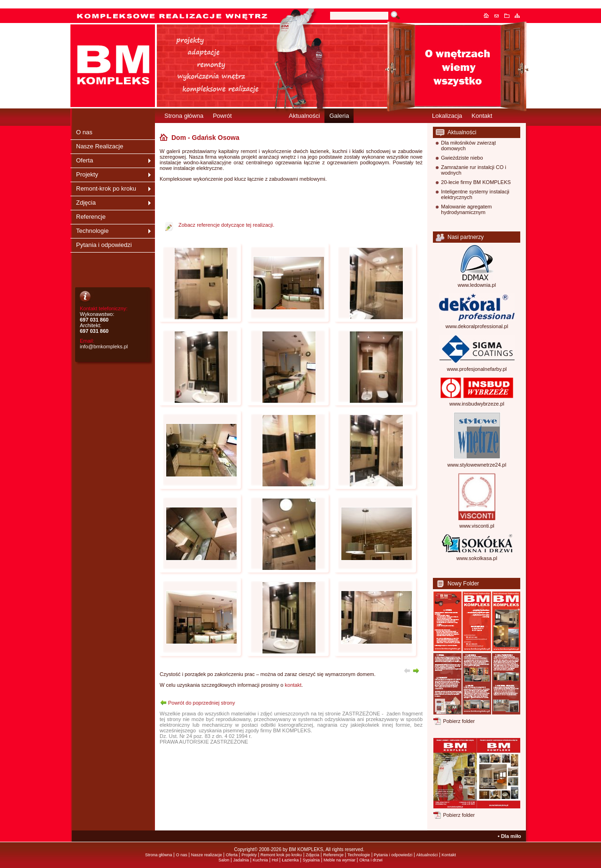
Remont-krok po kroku (106, 188)
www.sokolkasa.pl (477, 558)
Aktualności (304, 116)
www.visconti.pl (477, 526)
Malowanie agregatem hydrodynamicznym (466, 209)
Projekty (87, 174)
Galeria (339, 116)
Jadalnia (241, 860)
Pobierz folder (459, 721)
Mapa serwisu (520, 15)
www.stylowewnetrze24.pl (477, 465)
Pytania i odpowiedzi (104, 245)
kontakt (293, 685)
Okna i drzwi (371, 860)
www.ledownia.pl (477, 285)
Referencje (91, 217)
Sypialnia (311, 860)
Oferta (85, 160)
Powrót (222, 116)
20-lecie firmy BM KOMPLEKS (476, 182)
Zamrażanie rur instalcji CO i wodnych (474, 170)
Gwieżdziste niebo (462, 158)
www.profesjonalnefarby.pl (477, 369)
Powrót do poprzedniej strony (201, 703)
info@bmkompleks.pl (104, 346)
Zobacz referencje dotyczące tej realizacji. (226, 225)
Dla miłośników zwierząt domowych (468, 146)
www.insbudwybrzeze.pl (477, 404)
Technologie (92, 231)
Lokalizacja (447, 116)
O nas (84, 132)
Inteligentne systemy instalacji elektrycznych (475, 194)
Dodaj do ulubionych (509, 15)
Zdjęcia (86, 203)
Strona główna (489, 15)
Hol (276, 860)
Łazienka (290, 860)
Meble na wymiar (339, 860)
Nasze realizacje (207, 855)
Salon (224, 860)
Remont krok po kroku (281, 855)
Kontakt (499, 15)
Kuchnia (260, 860)
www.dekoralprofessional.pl (477, 326)
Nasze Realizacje (100, 146)
